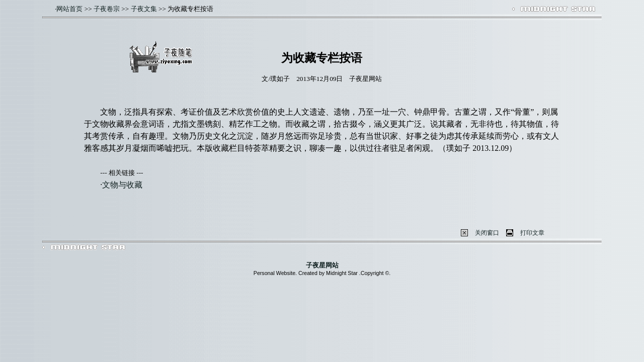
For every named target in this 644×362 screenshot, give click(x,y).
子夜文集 (144, 9)
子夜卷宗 (107, 9)
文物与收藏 (122, 185)
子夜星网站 (322, 265)
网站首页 (69, 9)
